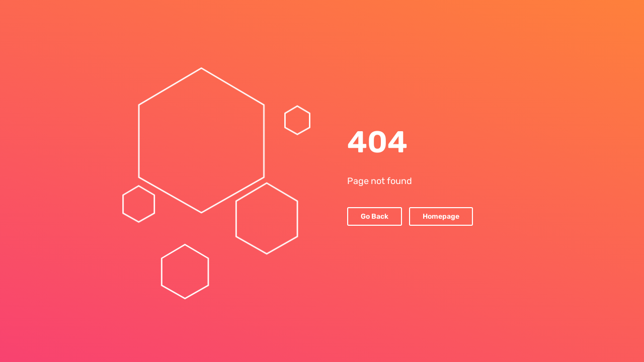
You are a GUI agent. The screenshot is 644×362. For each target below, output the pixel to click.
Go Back (375, 216)
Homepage (441, 216)
